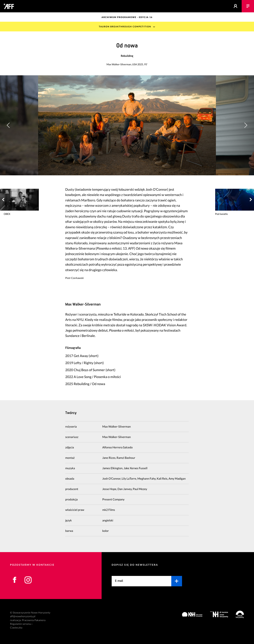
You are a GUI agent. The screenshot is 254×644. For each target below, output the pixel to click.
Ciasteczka (16, 628)
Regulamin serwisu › (21, 624)
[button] (246, 125)
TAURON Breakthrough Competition (125, 27)
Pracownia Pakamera (34, 620)
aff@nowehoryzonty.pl (23, 616)
